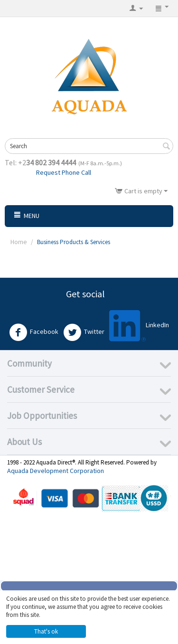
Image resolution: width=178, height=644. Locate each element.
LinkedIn (139, 326)
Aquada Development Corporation (56, 471)
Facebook (34, 332)
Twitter (84, 332)
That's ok (46, 631)
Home (19, 242)
